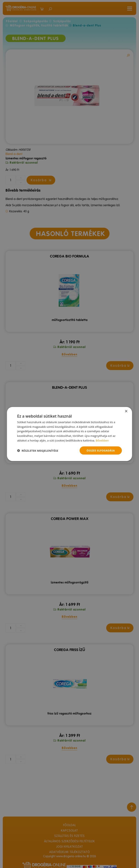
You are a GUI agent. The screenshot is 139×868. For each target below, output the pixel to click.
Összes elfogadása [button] (101, 450)
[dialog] (69, 434)
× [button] (126, 411)
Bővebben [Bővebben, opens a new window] (102, 440)
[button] (38, 451)
